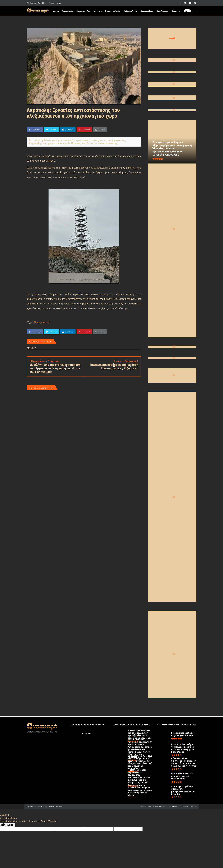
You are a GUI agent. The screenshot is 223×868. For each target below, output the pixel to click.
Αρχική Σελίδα (146, 806)
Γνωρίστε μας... (55, 3)
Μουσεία (98, 11)
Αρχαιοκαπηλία (83, 11)
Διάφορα (176, 11)
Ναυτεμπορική (42, 322)
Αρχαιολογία (67, 11)
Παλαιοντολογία (113, 11)
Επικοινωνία (174, 806)
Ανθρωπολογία (130, 11)
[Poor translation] (11, 825)
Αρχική (56, 11)
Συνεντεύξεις (147, 11)
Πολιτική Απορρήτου (189, 806)
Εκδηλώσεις (162, 11)
